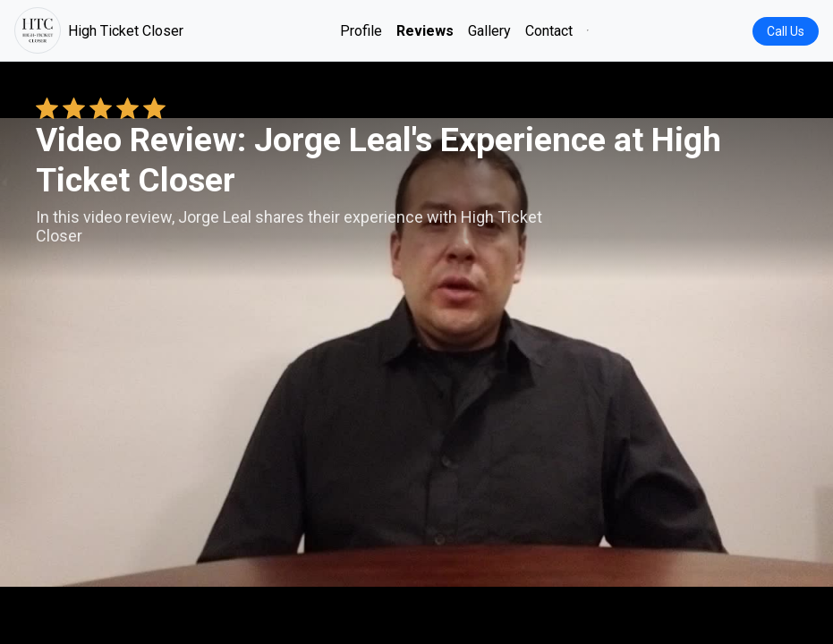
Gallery (489, 31)
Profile (361, 31)
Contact (549, 31)
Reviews (425, 31)
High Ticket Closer (99, 30)
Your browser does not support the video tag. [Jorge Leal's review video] (416, 352)
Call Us (786, 31)
